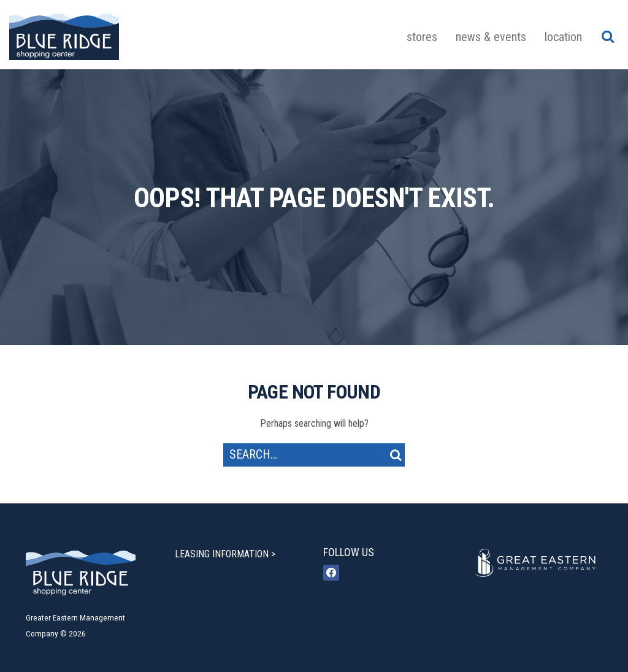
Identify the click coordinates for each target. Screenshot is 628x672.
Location (563, 37)
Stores (422, 37)
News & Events (491, 37)
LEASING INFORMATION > (225, 554)
